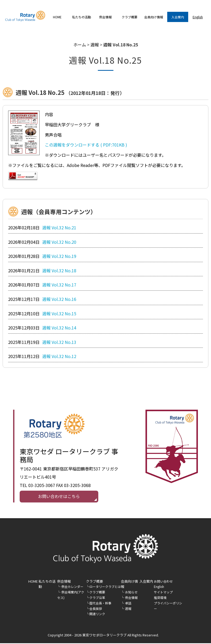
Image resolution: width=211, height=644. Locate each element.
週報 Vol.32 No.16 (59, 299)
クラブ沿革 (97, 598)
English (198, 17)
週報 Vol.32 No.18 (59, 270)
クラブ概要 (97, 593)
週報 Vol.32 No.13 (59, 342)
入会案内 (178, 17)
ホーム (80, 45)
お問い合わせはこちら (59, 497)
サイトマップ (163, 593)
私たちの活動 (82, 17)
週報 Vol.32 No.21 (59, 228)
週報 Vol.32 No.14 (59, 328)
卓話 (128, 604)
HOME (57, 17)
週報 (95, 45)
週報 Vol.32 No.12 (59, 356)
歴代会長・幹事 (100, 604)
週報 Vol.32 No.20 (59, 242)
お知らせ (131, 593)
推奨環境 (160, 598)
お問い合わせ (163, 582)
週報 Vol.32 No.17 (59, 285)
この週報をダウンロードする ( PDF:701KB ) (86, 145)
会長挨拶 (96, 609)
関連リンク (97, 615)
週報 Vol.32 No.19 (59, 256)
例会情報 (64, 582)
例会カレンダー (72, 587)
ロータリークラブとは (105, 587)
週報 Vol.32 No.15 (59, 313)
